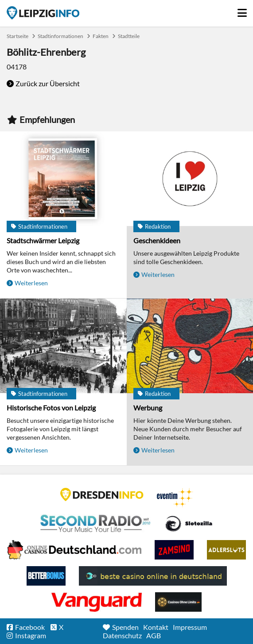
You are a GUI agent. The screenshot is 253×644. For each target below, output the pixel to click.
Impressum (190, 627)
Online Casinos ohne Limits (178, 602)
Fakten (101, 36)
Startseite (43, 13)
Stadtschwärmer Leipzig (43, 240)
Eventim (175, 498)
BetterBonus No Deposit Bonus (46, 576)
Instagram (31, 635)
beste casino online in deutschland (153, 576)
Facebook (30, 627)
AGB (154, 635)
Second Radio (96, 524)
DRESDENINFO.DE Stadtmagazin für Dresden (102, 494)
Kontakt (156, 627)
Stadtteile (129, 36)
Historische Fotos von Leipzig (51, 408)
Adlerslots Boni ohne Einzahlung (226, 550)
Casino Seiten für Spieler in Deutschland (189, 524)
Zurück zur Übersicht (48, 83)
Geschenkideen (157, 240)
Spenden (125, 627)
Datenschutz (122, 635)
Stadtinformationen (60, 36)
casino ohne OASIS (97, 602)
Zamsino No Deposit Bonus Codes (174, 550)
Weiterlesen (31, 283)
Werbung (148, 408)
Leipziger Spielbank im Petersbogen (74, 550)
